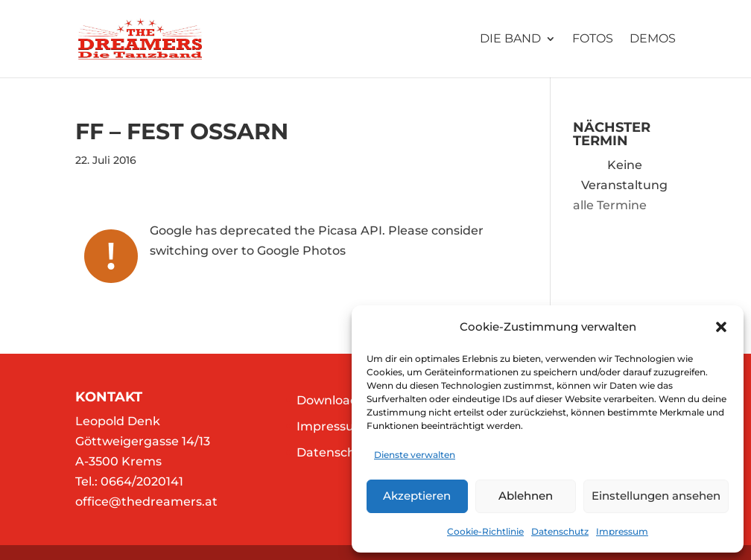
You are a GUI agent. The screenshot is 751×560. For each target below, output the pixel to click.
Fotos (593, 39)
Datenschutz (560, 531)
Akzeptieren (417, 496)
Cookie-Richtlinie (485, 531)
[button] (721, 327)
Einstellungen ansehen (656, 496)
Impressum (622, 531)
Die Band (510, 39)
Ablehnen (526, 496)
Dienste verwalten (415, 455)
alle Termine (610, 205)
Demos (653, 39)
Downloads (330, 400)
